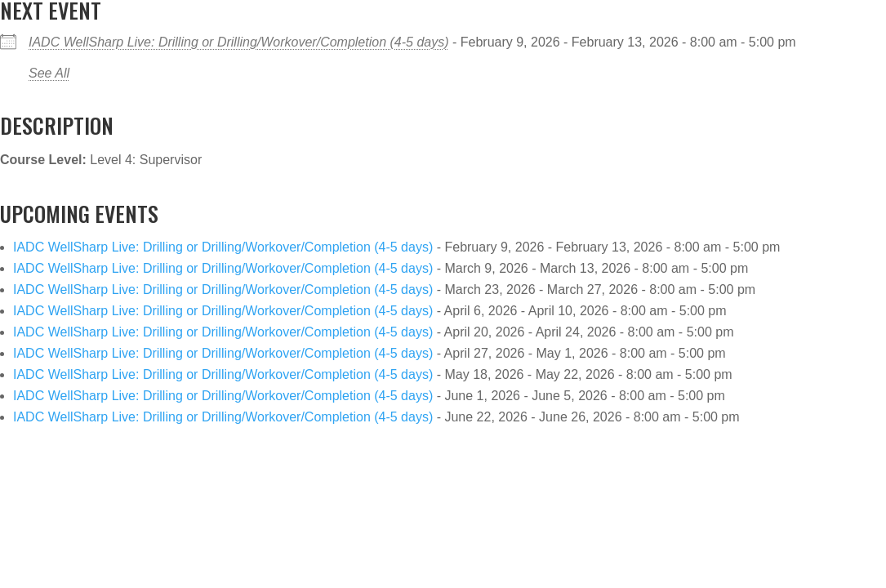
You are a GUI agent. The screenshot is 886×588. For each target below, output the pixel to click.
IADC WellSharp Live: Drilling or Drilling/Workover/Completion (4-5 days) (239, 42)
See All (49, 73)
